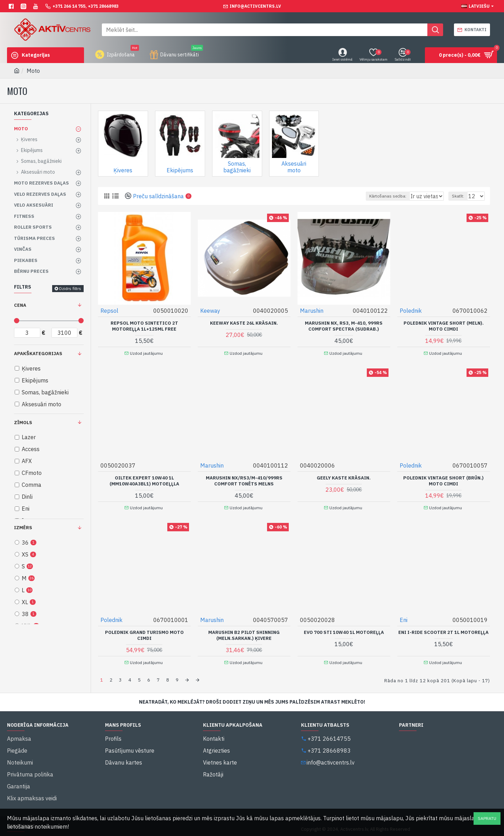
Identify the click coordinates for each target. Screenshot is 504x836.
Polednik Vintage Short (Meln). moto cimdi (444, 326)
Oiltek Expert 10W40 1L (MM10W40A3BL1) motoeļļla (144, 478)
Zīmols (23, 423)
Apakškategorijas (38, 354)
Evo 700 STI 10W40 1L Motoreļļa (344, 627)
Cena (20, 305)
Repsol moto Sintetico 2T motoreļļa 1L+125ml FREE (144, 326)
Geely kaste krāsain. (344, 475)
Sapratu (487, 818)
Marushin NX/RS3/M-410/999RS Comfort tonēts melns (244, 478)
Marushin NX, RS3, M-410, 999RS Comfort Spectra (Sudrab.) (344, 326)
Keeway (211, 310)
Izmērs (23, 528)
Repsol (110, 310)
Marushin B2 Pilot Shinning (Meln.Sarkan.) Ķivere (244, 630)
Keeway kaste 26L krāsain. (244, 323)
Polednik (411, 310)
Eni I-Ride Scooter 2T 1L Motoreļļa (443, 627)
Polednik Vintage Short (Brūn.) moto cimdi (443, 478)
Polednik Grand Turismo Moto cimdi (144, 630)
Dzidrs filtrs (70, 288)
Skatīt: (461, 196)
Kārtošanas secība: (362, 196)
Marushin (312, 310)
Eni (404, 614)
